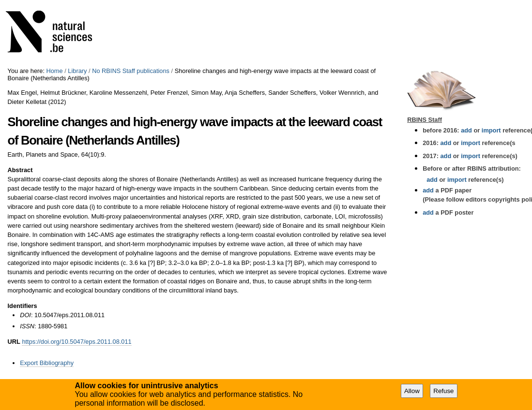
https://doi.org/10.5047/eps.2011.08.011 (76, 342)
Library (77, 71)
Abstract (20, 170)
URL (14, 342)
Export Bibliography (47, 363)
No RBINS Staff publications (131, 71)
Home (55, 71)
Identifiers (23, 306)
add (466, 130)
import (490, 130)
